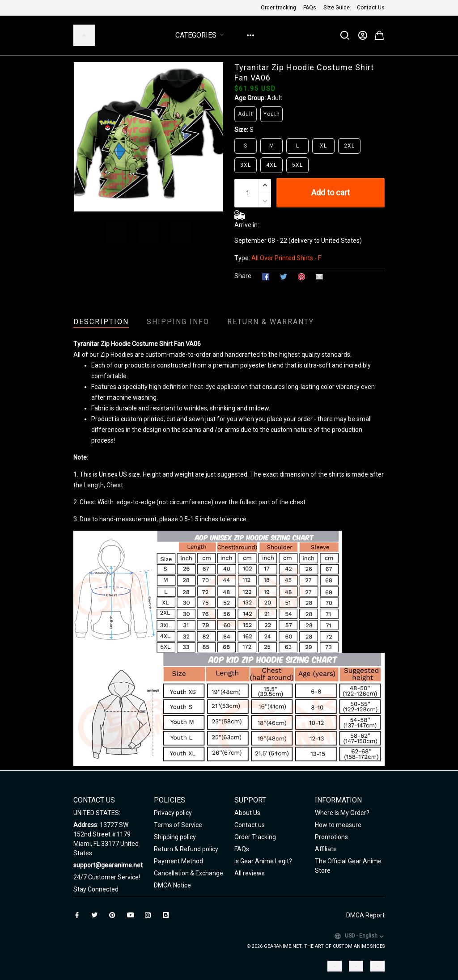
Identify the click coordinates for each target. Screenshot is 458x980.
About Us (247, 813)
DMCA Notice (172, 885)
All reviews (250, 873)
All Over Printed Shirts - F (286, 258)
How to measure (338, 825)
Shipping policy (175, 837)
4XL (271, 165)
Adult (275, 98)
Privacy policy (173, 813)
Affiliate (326, 849)
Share (243, 276)
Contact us (250, 825)
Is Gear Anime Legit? (263, 861)
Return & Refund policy (186, 849)
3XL (246, 165)
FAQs (310, 8)
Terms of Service (178, 825)
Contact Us (371, 8)
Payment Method (178, 861)
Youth (272, 114)
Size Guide (337, 8)
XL (323, 146)
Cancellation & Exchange (189, 873)
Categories (201, 35)
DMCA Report (365, 915)
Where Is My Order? (342, 813)
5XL (297, 165)
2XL (349, 146)
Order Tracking (255, 837)
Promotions (331, 837)
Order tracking (278, 8)
